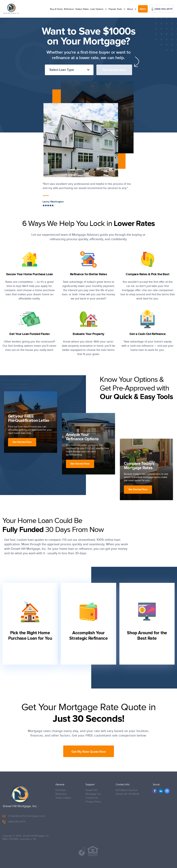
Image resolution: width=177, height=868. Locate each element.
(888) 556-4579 (162, 9)
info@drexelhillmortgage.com (24, 816)
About (130, 9)
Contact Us (92, 798)
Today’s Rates (82, 9)
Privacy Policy (93, 802)
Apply (143, 9)
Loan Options (97, 9)
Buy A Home (56, 9)
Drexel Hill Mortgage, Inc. (94, 792)
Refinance (69, 9)
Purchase (61, 790)
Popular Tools (116, 9)
